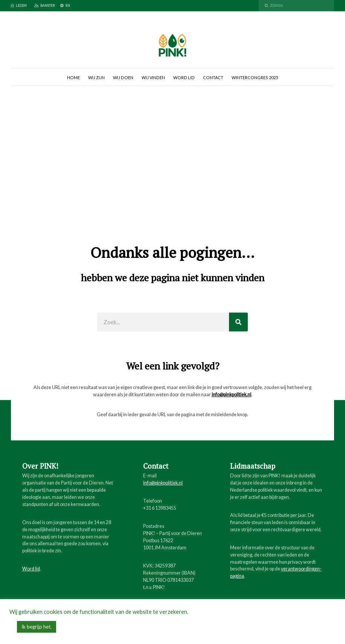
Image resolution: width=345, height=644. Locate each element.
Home (73, 77)
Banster (45, 5)
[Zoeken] (238, 322)
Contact (213, 77)
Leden (19, 5)
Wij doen (123, 77)
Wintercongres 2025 (255, 77)
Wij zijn (96, 77)
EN (65, 5)
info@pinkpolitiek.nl (231, 395)
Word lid (184, 77)
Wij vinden (153, 77)
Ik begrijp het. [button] (37, 627)
